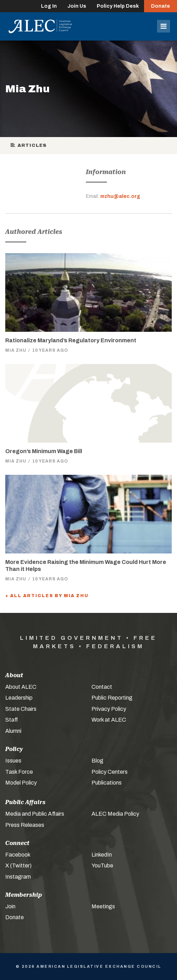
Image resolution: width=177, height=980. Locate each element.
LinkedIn (102, 855)
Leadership (19, 698)
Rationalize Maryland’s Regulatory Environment (71, 340)
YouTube (102, 865)
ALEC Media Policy (115, 814)
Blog (97, 761)
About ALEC (21, 687)
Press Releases (25, 825)
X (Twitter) (18, 865)
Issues (13, 761)
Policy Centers (110, 772)
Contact (102, 687)
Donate (161, 6)
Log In (49, 6)
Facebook (18, 855)
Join (10, 906)
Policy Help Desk (118, 6)
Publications (107, 783)
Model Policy (21, 783)
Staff (12, 720)
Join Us (77, 6)
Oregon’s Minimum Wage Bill (44, 451)
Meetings (103, 906)
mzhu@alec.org (120, 196)
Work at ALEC (109, 720)
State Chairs (21, 709)
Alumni (13, 731)
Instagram (18, 877)
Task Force (19, 772)
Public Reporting (112, 698)
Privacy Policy (109, 709)
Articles (29, 145)
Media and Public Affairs (35, 814)
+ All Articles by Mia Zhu (47, 596)
